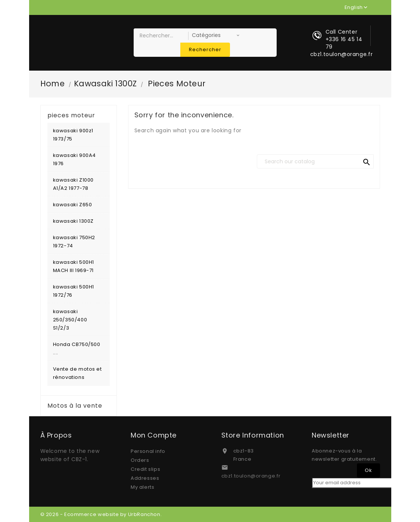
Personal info (148, 451)
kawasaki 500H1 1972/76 (74, 291)
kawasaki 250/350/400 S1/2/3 (70, 320)
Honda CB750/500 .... (77, 348)
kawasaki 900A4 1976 (74, 159)
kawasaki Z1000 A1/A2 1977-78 (73, 184)
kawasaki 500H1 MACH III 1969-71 (74, 266)
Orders (140, 460)
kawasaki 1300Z (73, 221)
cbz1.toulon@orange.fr (251, 476)
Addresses (145, 478)
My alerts (142, 487)
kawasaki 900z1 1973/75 (73, 135)
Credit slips (145, 469)
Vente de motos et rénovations (77, 373)
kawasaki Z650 (73, 205)
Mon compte (154, 435)
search (367, 162)
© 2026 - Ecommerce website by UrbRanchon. (101, 514)
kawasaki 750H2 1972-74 (74, 242)
